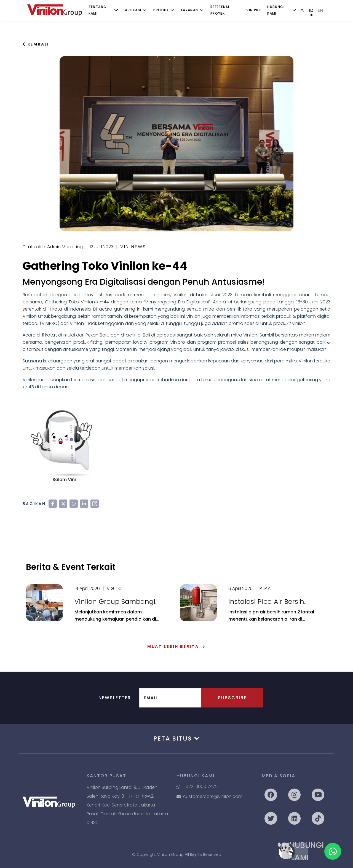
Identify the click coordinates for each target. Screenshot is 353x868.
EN (320, 10)
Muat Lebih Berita (176, 647)
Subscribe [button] (232, 698)
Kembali (36, 44)
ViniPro (254, 10)
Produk (161, 10)
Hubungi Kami (276, 10)
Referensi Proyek (220, 10)
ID (311, 10)
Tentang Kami (98, 10)
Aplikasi (133, 10)
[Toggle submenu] (116, 10)
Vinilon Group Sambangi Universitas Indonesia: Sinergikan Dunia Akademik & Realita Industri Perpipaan (120, 602)
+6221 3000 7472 (197, 786)
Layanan (190, 10)
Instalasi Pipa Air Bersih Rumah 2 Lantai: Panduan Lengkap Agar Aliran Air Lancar (271, 602)
